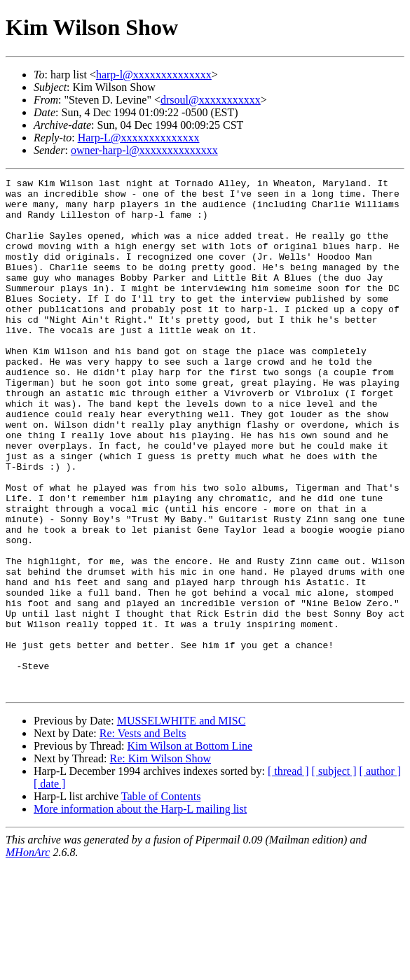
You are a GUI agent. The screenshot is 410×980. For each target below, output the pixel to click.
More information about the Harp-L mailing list (140, 912)
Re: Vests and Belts (143, 836)
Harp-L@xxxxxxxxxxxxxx (139, 138)
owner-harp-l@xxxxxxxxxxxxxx (144, 150)
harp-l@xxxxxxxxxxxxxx (154, 75)
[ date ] (49, 887)
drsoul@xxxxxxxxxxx (211, 100)
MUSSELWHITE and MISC (182, 824)
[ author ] (381, 874)
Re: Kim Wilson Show (160, 861)
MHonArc (28, 955)
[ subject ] (334, 874)
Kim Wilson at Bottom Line (190, 849)
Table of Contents (161, 899)
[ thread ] (288, 874)
